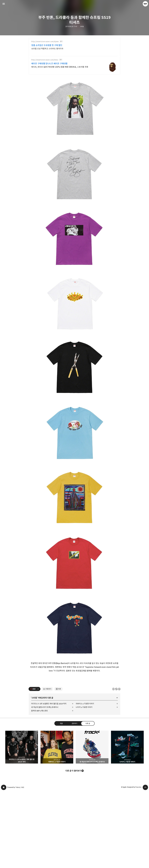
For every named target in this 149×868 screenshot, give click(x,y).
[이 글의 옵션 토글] (38, 766)
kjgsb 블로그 (4, 864)
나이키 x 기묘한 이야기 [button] (127, 824)
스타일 (82, 26)
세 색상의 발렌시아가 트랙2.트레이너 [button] (92, 824)
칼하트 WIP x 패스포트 (40, 788)
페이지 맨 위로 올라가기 (145, 864)
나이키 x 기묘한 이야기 (84, 784)
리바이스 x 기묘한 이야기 (85, 780)
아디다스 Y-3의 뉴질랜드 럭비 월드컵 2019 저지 (49, 780)
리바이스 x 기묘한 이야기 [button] (57, 824)
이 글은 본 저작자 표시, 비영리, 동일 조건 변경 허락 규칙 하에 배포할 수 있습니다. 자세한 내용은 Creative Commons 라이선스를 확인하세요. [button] (116, 766)
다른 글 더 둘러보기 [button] (73, 848)
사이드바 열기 (4, 4)
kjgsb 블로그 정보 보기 (145, 4)
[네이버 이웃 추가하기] (58, 766)
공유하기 (74, 800)
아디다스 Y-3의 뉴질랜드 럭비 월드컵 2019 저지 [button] (22, 824)
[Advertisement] (74, 59)
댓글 (61, 800)
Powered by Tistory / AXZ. (16, 864)
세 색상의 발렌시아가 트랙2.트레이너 (45, 784)
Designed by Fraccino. (134, 864)
